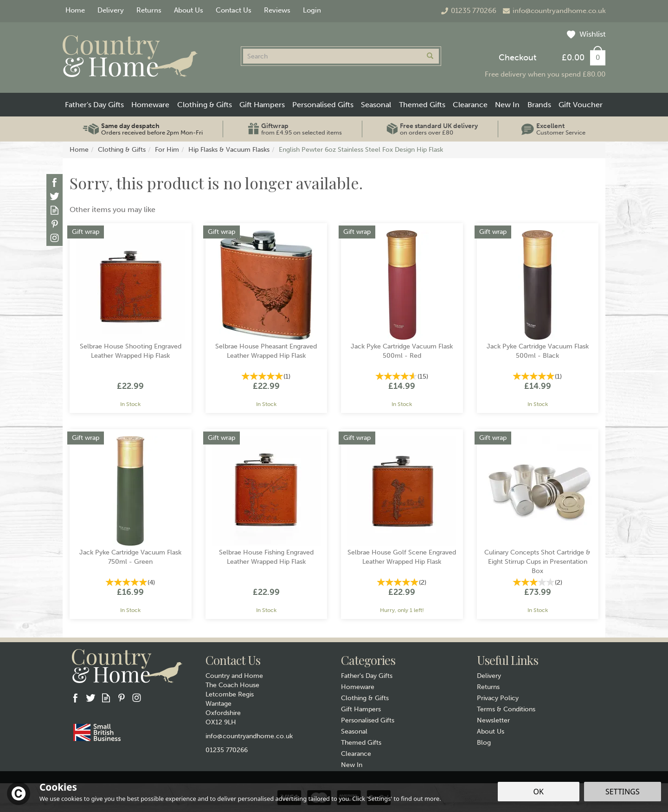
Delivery (489, 676)
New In (352, 765)
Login (312, 10)
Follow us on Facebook (55, 182)
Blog (484, 743)
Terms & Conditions (506, 709)
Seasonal (354, 731)
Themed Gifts (361, 743)
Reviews (277, 10)
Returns (488, 687)
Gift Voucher (581, 105)
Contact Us (234, 10)
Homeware (358, 687)
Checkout (517, 58)
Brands (539, 105)
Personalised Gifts (368, 720)
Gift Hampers (361, 709)
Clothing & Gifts (365, 698)
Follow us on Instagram (55, 238)
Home (75, 10)
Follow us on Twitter (55, 196)
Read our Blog (55, 210)
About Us (491, 731)
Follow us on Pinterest (55, 224)
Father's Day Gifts (367, 676)
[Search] (332, 56)
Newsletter (493, 720)
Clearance (356, 754)
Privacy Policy (498, 698)
